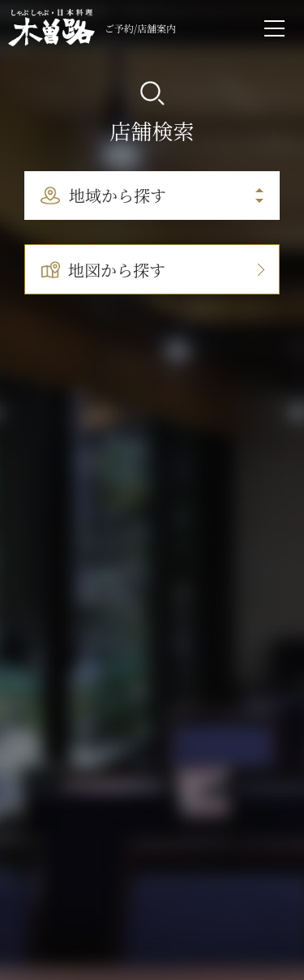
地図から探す (103, 270)
